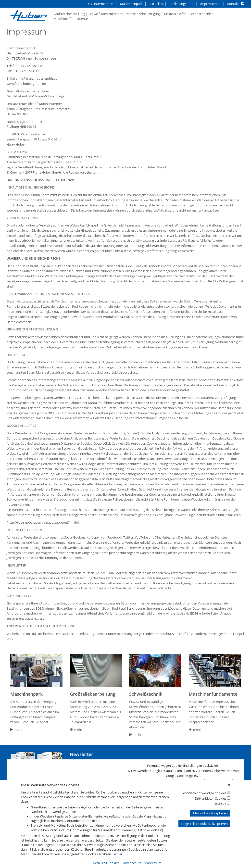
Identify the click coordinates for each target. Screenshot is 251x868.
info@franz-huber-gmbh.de (38, 78)
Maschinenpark (131, 4)
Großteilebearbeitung (69, 14)
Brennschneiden (202, 14)
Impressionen (210, 4)
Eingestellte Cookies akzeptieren (204, 824)
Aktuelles (156, 4)
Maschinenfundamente (71, 19)
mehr (16, 730)
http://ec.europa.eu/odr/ (25, 342)
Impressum (153, 863)
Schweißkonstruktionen (106, 14)
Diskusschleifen (175, 14)
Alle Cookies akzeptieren (210, 813)
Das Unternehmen (100, 4)
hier (119, 854)
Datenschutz (132, 863)
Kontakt (233, 4)
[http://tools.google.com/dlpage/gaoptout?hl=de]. (43, 522)
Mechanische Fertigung (144, 14)
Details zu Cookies (106, 863)
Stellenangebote (182, 4)
